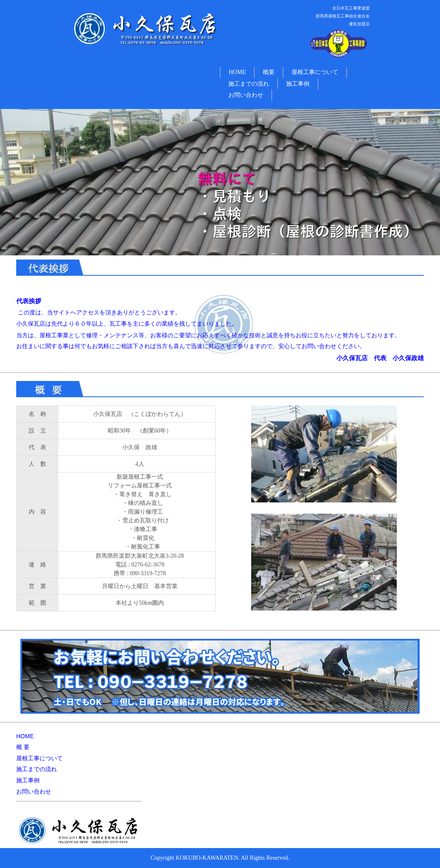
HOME (237, 72)
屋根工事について (315, 72)
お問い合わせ (246, 95)
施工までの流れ (249, 84)
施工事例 (298, 84)
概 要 (23, 747)
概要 (269, 72)
